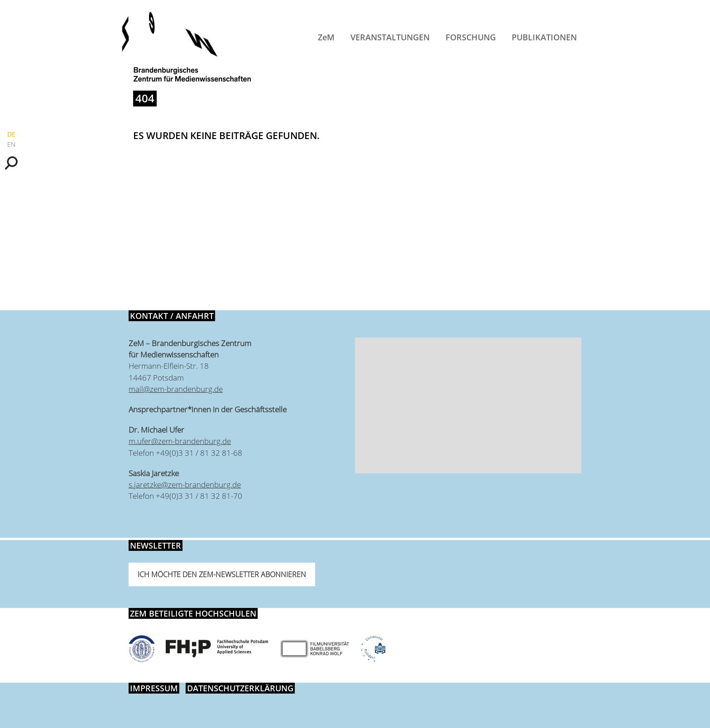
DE (11, 134)
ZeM (326, 37)
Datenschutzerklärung (240, 688)
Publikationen (544, 37)
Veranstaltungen (390, 37)
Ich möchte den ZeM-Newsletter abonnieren (222, 574)
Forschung (471, 37)
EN (11, 144)
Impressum (154, 688)
